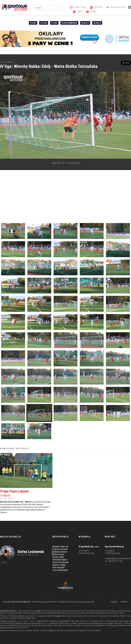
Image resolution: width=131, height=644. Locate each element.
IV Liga (44, 23)
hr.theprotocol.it (65, 602)
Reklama (124, 602)
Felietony (96, 7)
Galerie (91, 12)
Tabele (78, 12)
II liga (33, 23)
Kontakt (114, 602)
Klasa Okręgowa (69, 23)
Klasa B (97, 23)
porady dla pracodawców (84, 602)
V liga (54, 23)
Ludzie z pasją (78, 7)
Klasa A (85, 23)
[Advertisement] (65, 194)
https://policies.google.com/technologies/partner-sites (63, 611)
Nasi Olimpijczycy (116, 7)
